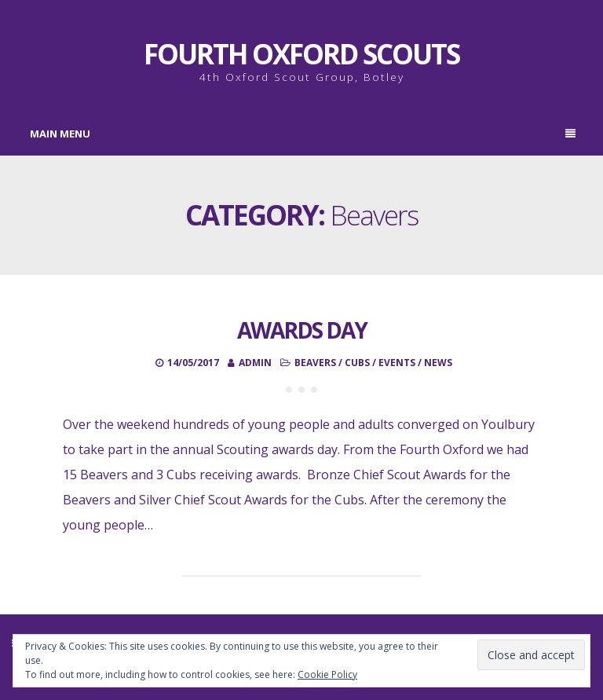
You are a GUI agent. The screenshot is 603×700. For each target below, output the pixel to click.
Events (397, 363)
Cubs (357, 363)
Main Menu (303, 134)
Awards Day (302, 330)
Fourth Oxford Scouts (301, 54)
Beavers (315, 363)
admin (255, 363)
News (438, 363)
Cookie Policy (327, 674)
